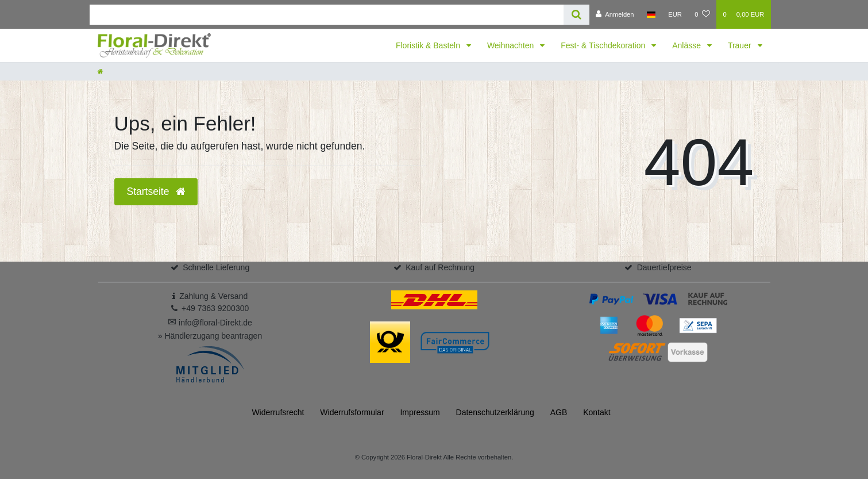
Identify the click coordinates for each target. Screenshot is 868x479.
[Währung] (675, 14)
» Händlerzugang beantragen (210, 336)
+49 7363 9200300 (215, 308)
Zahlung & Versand (213, 296)
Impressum (420, 412)
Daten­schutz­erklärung (495, 412)
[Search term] (327, 15)
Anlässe (688, 45)
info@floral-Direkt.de (210, 323)
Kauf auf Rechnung (440, 267)
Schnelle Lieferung (216, 267)
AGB (559, 412)
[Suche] (576, 15)
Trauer (741, 45)
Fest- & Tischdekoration (604, 45)
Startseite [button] (156, 191)
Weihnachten (512, 45)
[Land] (651, 14)
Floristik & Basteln (429, 45)
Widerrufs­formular (352, 412)
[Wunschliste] (702, 14)
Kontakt (597, 412)
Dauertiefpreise (664, 267)
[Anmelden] (615, 14)
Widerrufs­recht (278, 412)
